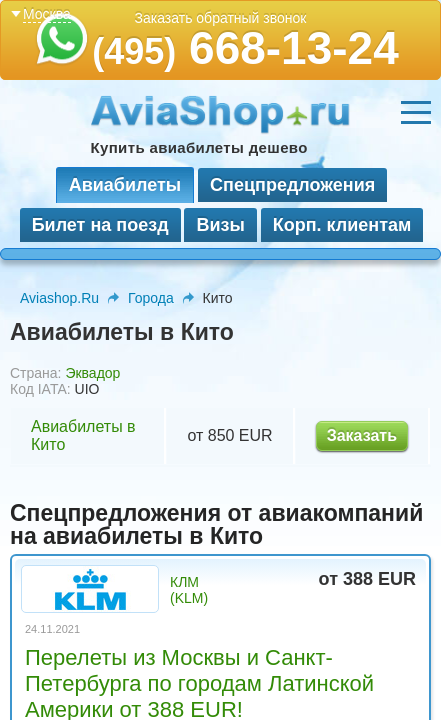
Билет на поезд (100, 225)
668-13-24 (245, 48)
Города (151, 298)
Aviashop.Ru (59, 298)
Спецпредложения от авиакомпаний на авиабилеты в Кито (216, 524)
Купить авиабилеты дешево (199, 147)
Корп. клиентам (342, 225)
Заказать (362, 435)
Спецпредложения (292, 185)
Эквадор (92, 373)
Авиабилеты (125, 185)
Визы (220, 225)
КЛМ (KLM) (189, 590)
